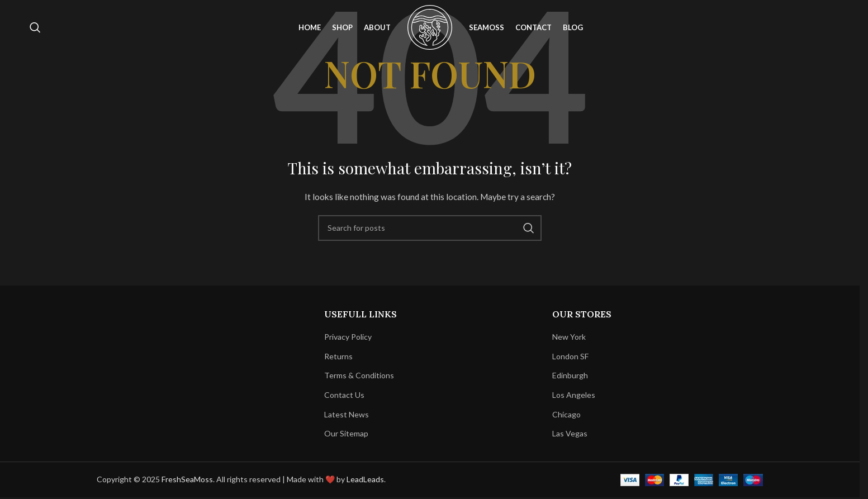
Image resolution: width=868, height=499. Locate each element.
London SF (570, 356)
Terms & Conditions (359, 375)
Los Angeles (574, 395)
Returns (338, 356)
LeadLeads (365, 479)
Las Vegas (570, 433)
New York (569, 337)
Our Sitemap (346, 433)
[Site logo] (430, 28)
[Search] (35, 30)
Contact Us (344, 395)
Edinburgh (570, 375)
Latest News (347, 414)
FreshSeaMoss (187, 479)
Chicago (566, 414)
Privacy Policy (348, 337)
